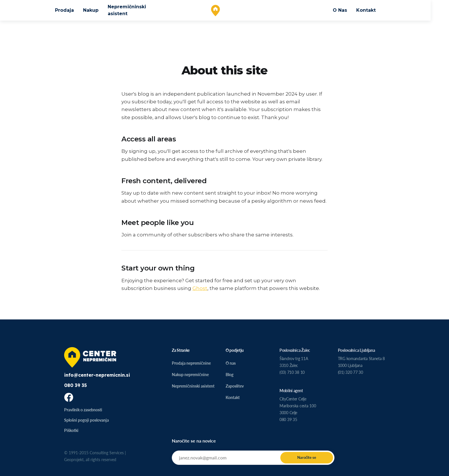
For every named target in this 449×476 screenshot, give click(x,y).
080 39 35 (75, 385)
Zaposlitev (235, 386)
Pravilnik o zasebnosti (83, 410)
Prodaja (74, 10)
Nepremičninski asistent (136, 10)
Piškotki (71, 430)
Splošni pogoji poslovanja (86, 420)
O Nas (349, 10)
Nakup (100, 10)
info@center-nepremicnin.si (97, 375)
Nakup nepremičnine (190, 375)
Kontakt (375, 10)
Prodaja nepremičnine (191, 363)
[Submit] (307, 458)
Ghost (200, 288)
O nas (231, 363)
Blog (230, 375)
